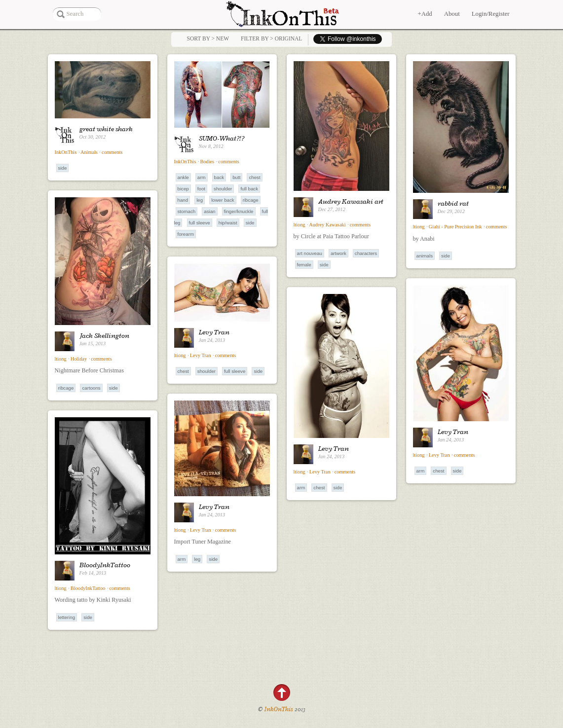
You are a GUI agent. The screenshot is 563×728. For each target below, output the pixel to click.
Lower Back (223, 200)
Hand (183, 200)
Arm (202, 177)
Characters (366, 253)
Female (304, 265)
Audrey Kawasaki (327, 225)
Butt (236, 177)
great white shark (106, 129)
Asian (209, 211)
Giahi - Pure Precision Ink (455, 227)
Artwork (338, 253)
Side (63, 168)
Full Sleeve (200, 223)
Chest (254, 177)
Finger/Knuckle (239, 211)
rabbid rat (453, 203)
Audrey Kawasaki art (351, 201)
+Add (425, 14)
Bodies (207, 162)
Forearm (186, 234)
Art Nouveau (310, 253)
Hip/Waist (228, 223)
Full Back (249, 189)
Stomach (187, 211)
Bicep (183, 189)
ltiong (300, 225)
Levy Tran (214, 332)
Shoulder (223, 189)
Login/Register (491, 14)
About (452, 14)
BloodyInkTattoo (105, 565)
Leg (200, 200)
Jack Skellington (104, 335)
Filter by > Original (271, 38)
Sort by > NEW (208, 38)
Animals (89, 152)
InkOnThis (66, 152)
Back (219, 177)
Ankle (183, 177)
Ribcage (251, 200)
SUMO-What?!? (222, 138)
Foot (201, 189)
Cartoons (91, 388)
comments (112, 152)
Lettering (67, 617)
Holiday (79, 359)
